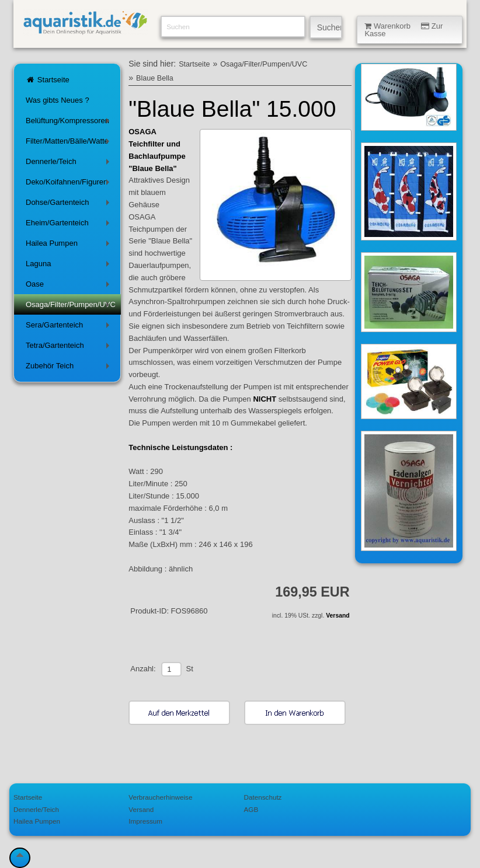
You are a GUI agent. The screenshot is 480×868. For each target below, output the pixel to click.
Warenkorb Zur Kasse (404, 30)
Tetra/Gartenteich (69, 348)
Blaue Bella (155, 78)
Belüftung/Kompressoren (69, 123)
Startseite (48, 80)
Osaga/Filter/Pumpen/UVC (71, 307)
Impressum (145, 821)
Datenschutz (263, 797)
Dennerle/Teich (69, 164)
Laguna (69, 266)
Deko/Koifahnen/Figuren (69, 184)
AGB (251, 809)
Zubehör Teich (69, 368)
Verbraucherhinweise (160, 797)
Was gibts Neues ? (58, 100)
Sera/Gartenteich (69, 327)
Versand (338, 616)
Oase (69, 286)
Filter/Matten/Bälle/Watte (69, 143)
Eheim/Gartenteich (69, 225)
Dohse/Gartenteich (69, 205)
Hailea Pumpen (69, 245)
